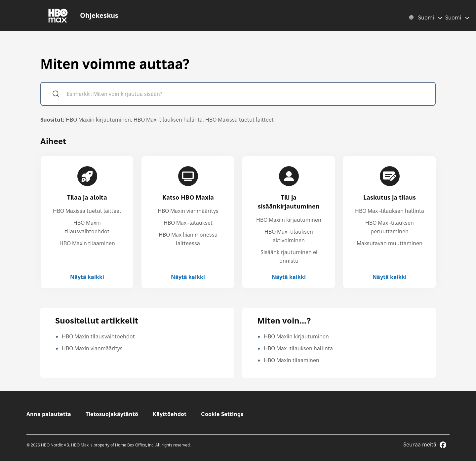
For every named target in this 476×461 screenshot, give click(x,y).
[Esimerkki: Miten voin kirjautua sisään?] (247, 95)
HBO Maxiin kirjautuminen (98, 120)
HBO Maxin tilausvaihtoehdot (98, 336)
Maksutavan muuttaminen (390, 243)
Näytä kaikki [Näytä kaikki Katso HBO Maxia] (188, 277)
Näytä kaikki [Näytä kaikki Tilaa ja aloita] (87, 277)
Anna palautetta (49, 414)
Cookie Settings (222, 414)
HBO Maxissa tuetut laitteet (239, 120)
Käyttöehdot (170, 414)
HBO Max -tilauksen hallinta (168, 120)
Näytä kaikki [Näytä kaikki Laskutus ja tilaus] (390, 277)
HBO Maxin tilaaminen (87, 243)
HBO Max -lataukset (188, 223)
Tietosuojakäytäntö (112, 414)
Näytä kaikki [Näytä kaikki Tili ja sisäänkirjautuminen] (289, 277)
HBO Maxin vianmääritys (188, 211)
